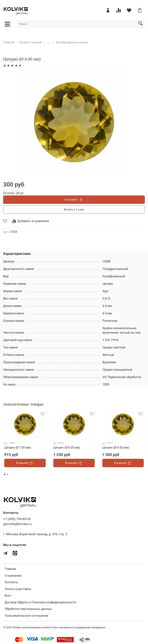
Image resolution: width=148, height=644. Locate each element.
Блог (8, 596)
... (49, 42)
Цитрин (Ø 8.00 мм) (67, 448)
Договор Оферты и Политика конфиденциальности (40, 602)
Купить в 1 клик (74, 209)
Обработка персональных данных (28, 609)
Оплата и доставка (18, 589)
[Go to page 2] (8, 474)
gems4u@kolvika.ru (17, 524)
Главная (9, 42)
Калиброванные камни (72, 42)
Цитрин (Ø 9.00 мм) (116, 448)
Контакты (11, 582)
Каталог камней (30, 42)
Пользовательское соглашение (26, 616)
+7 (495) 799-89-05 (17, 519)
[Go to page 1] (5, 474)
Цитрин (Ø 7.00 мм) (18, 448)
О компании (13, 576)
